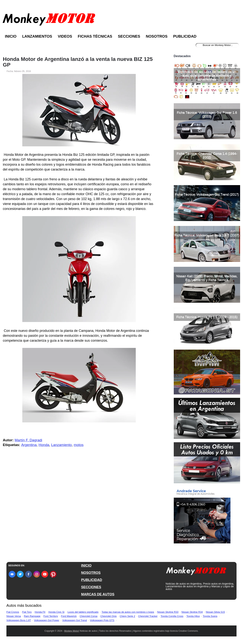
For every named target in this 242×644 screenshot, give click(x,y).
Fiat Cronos (13, 612)
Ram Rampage (32, 616)
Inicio (11, 36)
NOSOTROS (91, 573)
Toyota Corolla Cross (172, 616)
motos (79, 445)
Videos (65, 36)
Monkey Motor (71, 631)
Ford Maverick (69, 616)
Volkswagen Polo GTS (102, 620)
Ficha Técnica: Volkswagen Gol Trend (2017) (207, 194)
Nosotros (157, 36)
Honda (44, 445)
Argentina (29, 445)
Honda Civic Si (56, 612)
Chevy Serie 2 (127, 616)
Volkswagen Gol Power (47, 620)
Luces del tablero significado (83, 612)
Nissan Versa (14, 616)
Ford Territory (51, 616)
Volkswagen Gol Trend (74, 620)
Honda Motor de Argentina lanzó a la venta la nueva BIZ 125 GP (78, 62)
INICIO (86, 566)
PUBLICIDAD (92, 580)
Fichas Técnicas (95, 36)
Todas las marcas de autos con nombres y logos (128, 612)
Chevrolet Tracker (148, 616)
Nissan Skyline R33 (168, 612)
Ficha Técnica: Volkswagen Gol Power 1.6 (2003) (207, 114)
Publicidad (185, 36)
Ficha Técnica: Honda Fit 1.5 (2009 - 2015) (207, 317)
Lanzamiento (62, 445)
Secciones (129, 36)
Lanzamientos (37, 36)
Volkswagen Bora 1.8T (19, 620)
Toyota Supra (210, 616)
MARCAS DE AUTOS (98, 594)
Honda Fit (40, 612)
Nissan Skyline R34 (192, 612)
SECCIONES (91, 587)
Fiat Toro (27, 612)
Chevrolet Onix (109, 616)
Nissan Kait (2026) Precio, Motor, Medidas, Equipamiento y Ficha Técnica (207, 278)
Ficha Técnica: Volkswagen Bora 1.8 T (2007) (207, 235)
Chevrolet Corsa (88, 616)
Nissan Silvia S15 (215, 612)
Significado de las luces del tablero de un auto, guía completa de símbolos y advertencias (207, 76)
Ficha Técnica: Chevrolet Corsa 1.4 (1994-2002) (207, 156)
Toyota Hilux (193, 616)
